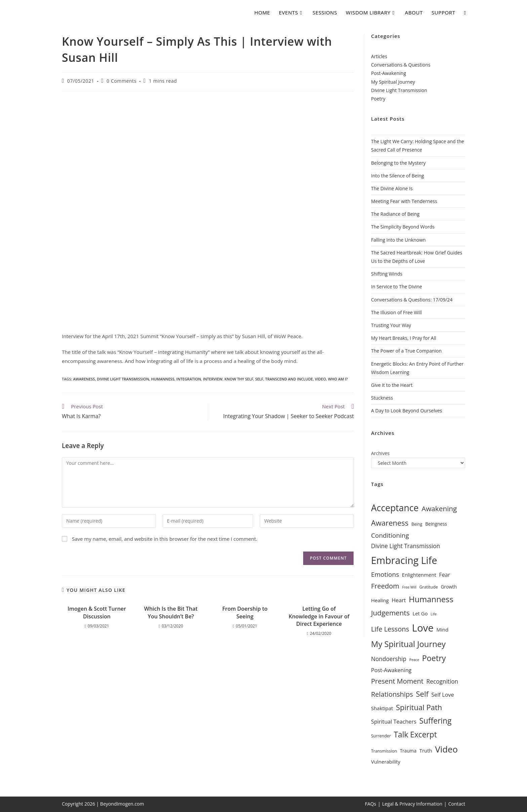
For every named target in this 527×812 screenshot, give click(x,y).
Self (259, 379)
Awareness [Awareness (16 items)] (390, 523)
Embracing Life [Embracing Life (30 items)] (404, 560)
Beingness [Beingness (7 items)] (436, 524)
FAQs (371, 804)
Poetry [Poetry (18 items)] (434, 658)
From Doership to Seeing (245, 612)
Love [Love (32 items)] (423, 628)
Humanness (163, 379)
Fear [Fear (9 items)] (444, 575)
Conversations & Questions (401, 65)
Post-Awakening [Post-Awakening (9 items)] (391, 670)
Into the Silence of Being (397, 176)
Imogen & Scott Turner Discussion (97, 612)
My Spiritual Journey (393, 82)
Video (320, 379)
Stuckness (382, 398)
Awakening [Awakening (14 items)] (439, 509)
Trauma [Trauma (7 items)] (408, 751)
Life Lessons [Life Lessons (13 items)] (390, 629)
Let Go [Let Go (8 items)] (420, 613)
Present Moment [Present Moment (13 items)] (397, 681)
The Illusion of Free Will (396, 312)
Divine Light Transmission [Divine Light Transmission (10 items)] (406, 546)
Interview (213, 379)
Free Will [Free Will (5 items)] (409, 587)
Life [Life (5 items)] (434, 614)
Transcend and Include (289, 379)
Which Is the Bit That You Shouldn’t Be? (171, 612)
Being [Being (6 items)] (417, 524)
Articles (379, 56)
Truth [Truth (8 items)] (426, 750)
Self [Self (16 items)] (422, 694)
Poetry (378, 99)
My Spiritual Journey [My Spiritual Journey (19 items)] (408, 644)
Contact (457, 804)
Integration (189, 379)
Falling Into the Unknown (398, 240)
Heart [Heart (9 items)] (399, 600)
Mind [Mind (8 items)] (443, 630)
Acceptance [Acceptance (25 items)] (395, 508)
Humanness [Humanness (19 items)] (431, 599)
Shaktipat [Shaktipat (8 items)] (382, 708)
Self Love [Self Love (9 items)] (442, 695)
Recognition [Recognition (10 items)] (442, 681)
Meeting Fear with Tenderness (404, 201)
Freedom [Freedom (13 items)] (385, 586)
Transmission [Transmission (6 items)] (384, 751)
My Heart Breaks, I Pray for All (404, 338)
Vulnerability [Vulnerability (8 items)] (386, 762)
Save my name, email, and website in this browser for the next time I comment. (165, 539)
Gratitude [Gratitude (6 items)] (429, 587)
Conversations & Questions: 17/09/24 (412, 300)
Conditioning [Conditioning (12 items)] (390, 535)
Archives (380, 453)
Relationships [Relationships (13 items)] (392, 694)
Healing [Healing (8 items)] (380, 600)
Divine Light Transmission (123, 379)
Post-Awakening (389, 73)
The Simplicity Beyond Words (403, 227)
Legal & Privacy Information (412, 804)
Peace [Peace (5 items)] (414, 660)
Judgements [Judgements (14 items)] (390, 613)
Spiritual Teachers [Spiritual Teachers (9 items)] (394, 722)
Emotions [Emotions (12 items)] (385, 574)
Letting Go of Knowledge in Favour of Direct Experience (319, 616)
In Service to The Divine (397, 287)
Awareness (84, 379)
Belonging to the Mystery (398, 163)
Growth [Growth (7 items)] (449, 587)
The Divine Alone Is (392, 188)
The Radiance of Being (395, 214)
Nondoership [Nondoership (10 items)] (389, 659)
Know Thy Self (239, 379)
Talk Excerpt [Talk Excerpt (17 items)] (415, 735)
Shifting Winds (387, 274)
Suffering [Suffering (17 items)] (435, 721)
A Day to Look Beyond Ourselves (407, 411)
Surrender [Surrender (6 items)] (381, 736)
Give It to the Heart (392, 385)
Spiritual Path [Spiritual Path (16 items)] (419, 707)
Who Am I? (338, 379)
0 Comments (121, 81)
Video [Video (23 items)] (446, 749)
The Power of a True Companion (406, 351)
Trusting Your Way (391, 325)
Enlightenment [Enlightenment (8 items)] (419, 575)
